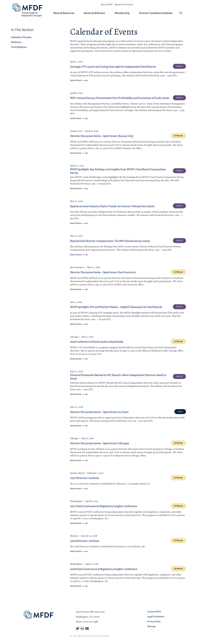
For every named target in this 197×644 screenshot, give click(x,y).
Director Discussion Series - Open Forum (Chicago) (100, 443)
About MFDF (107, 4)
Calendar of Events (21, 37)
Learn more (76, 80)
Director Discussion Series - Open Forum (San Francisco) (103, 272)
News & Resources (64, 13)
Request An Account (124, 4)
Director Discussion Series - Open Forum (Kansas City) (102, 136)
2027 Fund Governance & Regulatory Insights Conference (104, 506)
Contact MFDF (154, 612)
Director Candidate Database (156, 13)
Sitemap (151, 627)
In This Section (22, 30)
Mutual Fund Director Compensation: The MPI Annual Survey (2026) (110, 241)
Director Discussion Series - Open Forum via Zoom (99, 412)
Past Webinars (19, 47)
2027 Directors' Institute (85, 478)
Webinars (16, 42)
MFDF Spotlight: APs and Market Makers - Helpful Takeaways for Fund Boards (116, 307)
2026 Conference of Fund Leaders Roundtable (97, 342)
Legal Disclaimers (156, 617)
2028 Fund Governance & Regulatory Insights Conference (104, 569)
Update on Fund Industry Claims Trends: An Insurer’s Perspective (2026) (112, 206)
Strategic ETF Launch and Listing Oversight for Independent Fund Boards (113, 67)
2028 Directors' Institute (85, 541)
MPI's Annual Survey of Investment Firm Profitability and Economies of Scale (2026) (120, 98)
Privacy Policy (154, 622)
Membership (122, 13)
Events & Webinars (94, 13)
